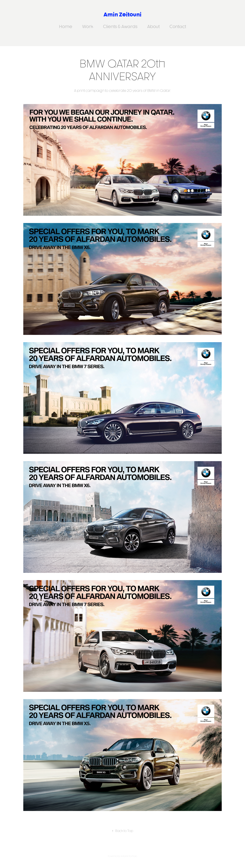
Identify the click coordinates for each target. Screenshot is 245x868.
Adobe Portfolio (129, 856)
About (153, 26)
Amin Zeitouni (122, 14)
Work (88, 26)
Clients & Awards (120, 26)
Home (66, 26)
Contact (178, 26)
